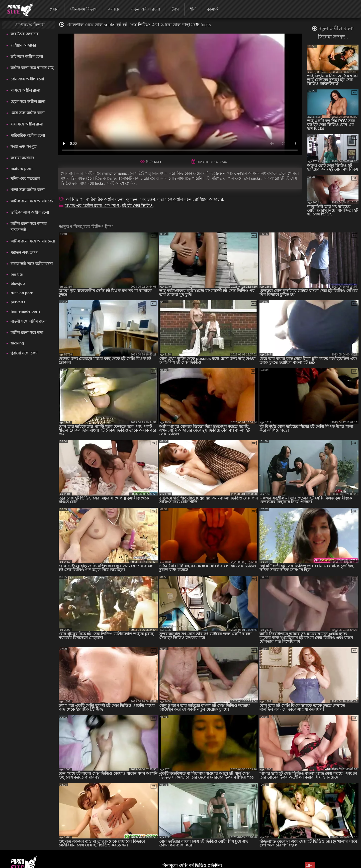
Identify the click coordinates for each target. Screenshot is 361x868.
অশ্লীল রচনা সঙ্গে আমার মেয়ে (33, 241)
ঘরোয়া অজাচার (22, 158)
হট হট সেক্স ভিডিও (137, 206)
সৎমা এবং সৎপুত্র (23, 147)
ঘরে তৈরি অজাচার (24, 34)
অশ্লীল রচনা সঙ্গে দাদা (27, 333)
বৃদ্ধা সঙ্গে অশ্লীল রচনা (175, 199)
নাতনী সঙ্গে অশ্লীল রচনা (28, 321)
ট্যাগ (175, 9)
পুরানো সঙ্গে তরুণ (24, 353)
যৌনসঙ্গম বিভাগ (83, 9)
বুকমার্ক (212, 9)
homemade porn (25, 311)
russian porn (22, 293)
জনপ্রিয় (114, 9)
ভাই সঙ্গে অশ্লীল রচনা (27, 56)
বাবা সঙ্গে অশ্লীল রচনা (27, 124)
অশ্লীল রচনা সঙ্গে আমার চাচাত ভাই (29, 227)
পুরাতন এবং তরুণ (24, 252)
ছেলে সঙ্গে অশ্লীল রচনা (28, 102)
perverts (18, 302)
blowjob (18, 283)
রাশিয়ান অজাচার (23, 45)
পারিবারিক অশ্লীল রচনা (28, 135)
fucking (17, 343)
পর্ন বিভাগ (75, 199)
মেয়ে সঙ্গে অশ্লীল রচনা (27, 113)
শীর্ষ (193, 9)
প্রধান (54, 9)
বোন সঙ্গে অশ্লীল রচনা (27, 79)
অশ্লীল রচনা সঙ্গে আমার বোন (32, 201)
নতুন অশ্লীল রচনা (146, 9)
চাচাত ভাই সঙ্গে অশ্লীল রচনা (32, 264)
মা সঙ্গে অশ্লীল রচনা (25, 90)
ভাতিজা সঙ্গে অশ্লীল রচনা (30, 212)
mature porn (22, 168)
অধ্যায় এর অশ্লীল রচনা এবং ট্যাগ (92, 206)
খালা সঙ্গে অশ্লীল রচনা (27, 190)
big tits (17, 274)
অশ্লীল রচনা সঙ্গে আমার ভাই (32, 68)
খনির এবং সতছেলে (25, 178)
